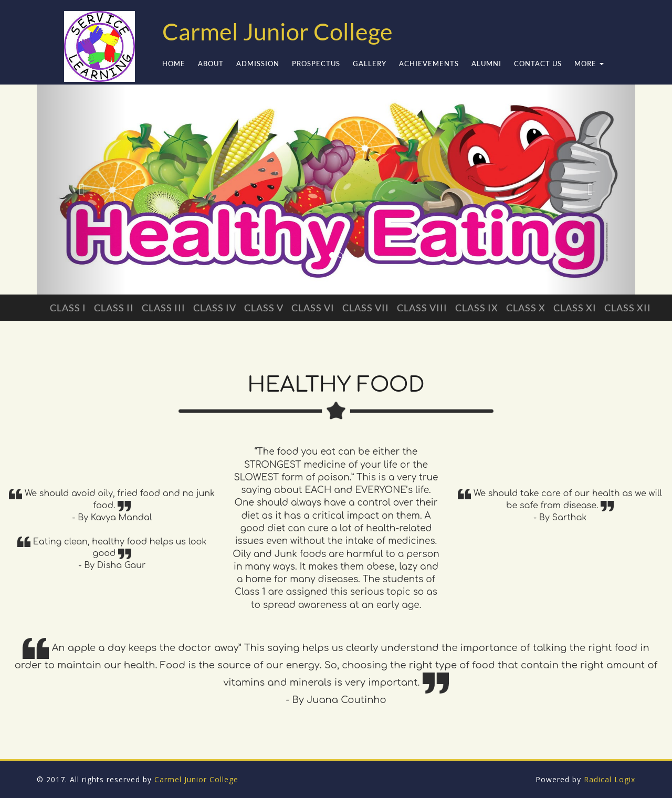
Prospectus (316, 64)
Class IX (477, 308)
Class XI (575, 308)
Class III (164, 308)
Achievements (429, 64)
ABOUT (211, 64)
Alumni (486, 64)
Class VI (313, 308)
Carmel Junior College (196, 779)
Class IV (215, 308)
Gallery (370, 64)
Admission (258, 64)
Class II (114, 308)
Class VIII (422, 308)
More (589, 64)
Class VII (366, 308)
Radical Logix (610, 779)
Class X (526, 308)
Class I (68, 308)
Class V (264, 308)
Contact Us (538, 64)
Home (174, 64)
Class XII (628, 308)
